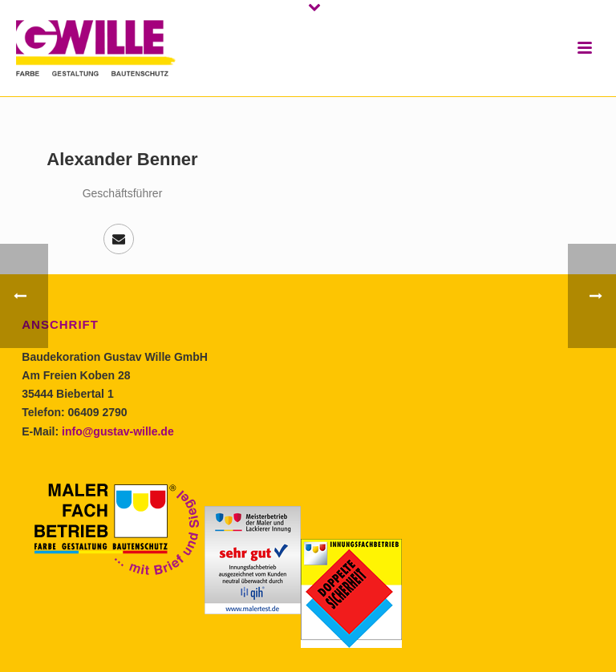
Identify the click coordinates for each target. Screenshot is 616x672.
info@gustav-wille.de (118, 431)
